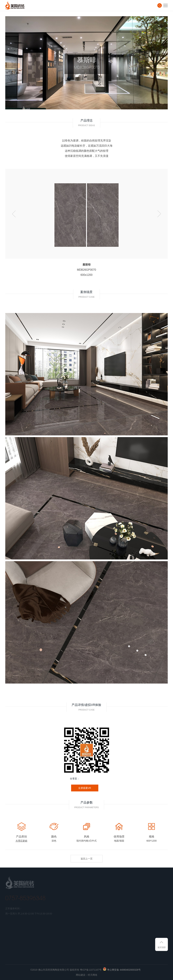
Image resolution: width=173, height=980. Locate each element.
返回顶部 (162, 947)
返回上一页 (87, 859)
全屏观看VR (85, 788)
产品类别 (21, 837)
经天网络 (93, 975)
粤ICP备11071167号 (91, 970)
